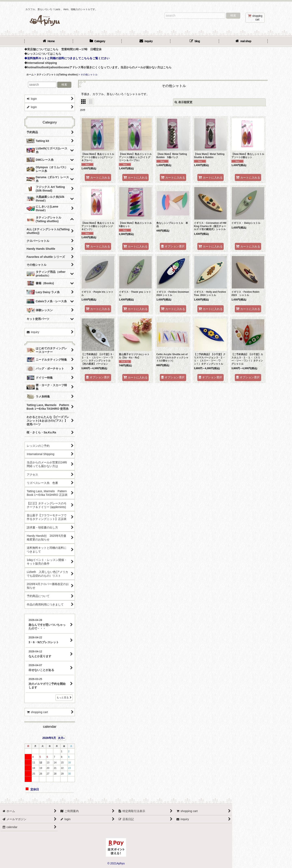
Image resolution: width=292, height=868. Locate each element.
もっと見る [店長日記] (64, 698)
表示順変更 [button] (184, 102)
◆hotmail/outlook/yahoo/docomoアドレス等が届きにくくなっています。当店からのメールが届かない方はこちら (98, 67)
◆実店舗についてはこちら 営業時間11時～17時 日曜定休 (63, 49)
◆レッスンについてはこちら (43, 54)
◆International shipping (41, 63)
